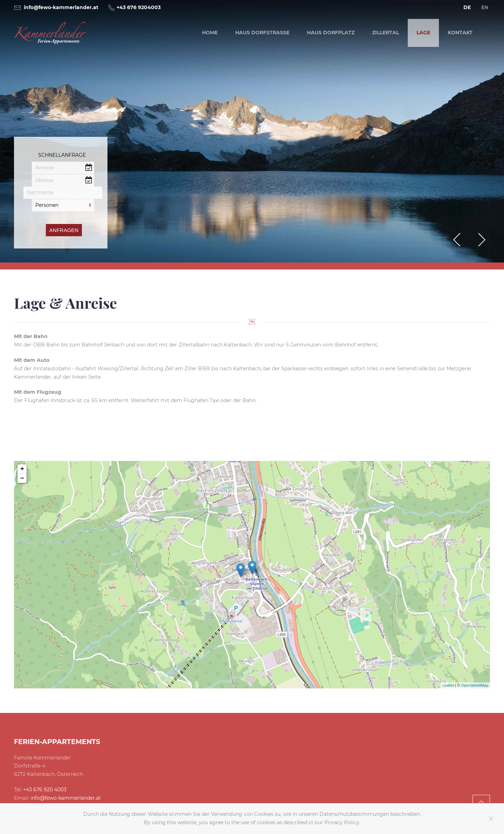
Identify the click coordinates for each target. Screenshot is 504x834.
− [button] (22, 478)
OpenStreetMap (475, 685)
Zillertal (386, 33)
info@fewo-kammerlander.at (61, 7)
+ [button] (22, 469)
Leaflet (448, 685)
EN (485, 7)
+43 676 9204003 (139, 7)
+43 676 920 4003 (45, 790)
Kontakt (460, 33)
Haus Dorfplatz (331, 33)
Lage (423, 33)
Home (210, 33)
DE (467, 7)
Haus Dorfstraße (262, 33)
